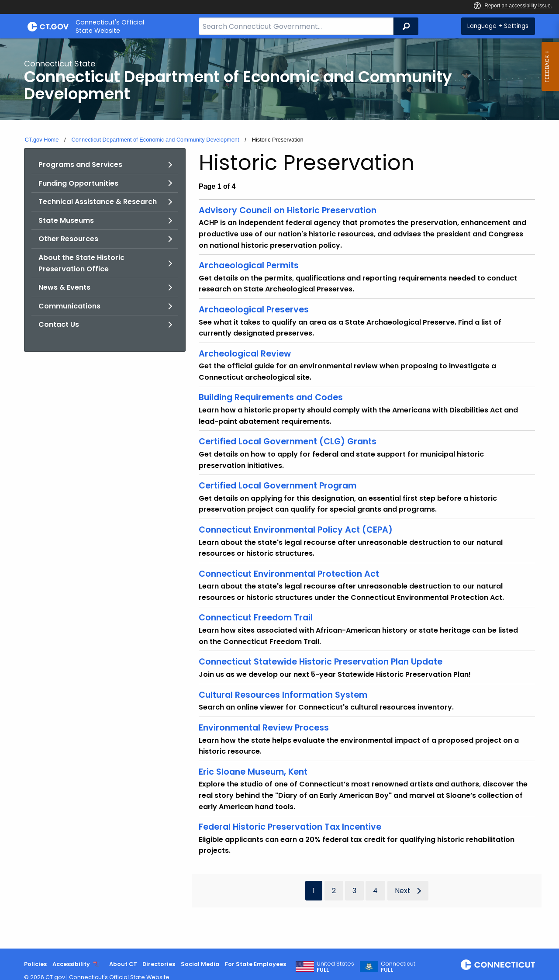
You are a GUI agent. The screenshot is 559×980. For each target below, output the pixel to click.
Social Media (200, 964)
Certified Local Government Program (278, 486)
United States (335, 967)
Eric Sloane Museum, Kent (253, 772)
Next (403, 891)
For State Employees (255, 964)
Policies (35, 964)
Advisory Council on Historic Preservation (288, 210)
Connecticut (398, 967)
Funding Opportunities (78, 183)
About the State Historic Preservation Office (81, 263)
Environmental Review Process (264, 728)
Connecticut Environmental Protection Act (289, 574)
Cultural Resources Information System (283, 695)
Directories (159, 964)
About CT (123, 964)
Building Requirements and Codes (271, 397)
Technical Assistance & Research (98, 202)
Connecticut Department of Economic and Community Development (155, 140)
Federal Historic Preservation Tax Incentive (290, 827)
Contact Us (59, 324)
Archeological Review (245, 354)
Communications (69, 306)
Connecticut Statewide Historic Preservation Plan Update (321, 662)
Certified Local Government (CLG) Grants (288, 442)
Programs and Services (80, 164)
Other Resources (68, 239)
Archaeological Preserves (254, 310)
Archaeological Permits (249, 265)
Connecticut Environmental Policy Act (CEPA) (296, 530)
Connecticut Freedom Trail (256, 618)
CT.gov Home (42, 140)
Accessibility (71, 964)
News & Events (64, 287)
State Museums (66, 220)
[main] (279, 493)
